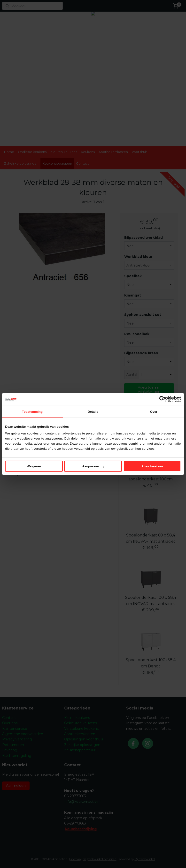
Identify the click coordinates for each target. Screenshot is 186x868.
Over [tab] (154, 411)
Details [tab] (93, 411)
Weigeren (34, 466)
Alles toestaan (152, 466)
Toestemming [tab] (32, 411)
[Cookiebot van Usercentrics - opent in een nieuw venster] (160, 399)
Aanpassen (93, 466)
